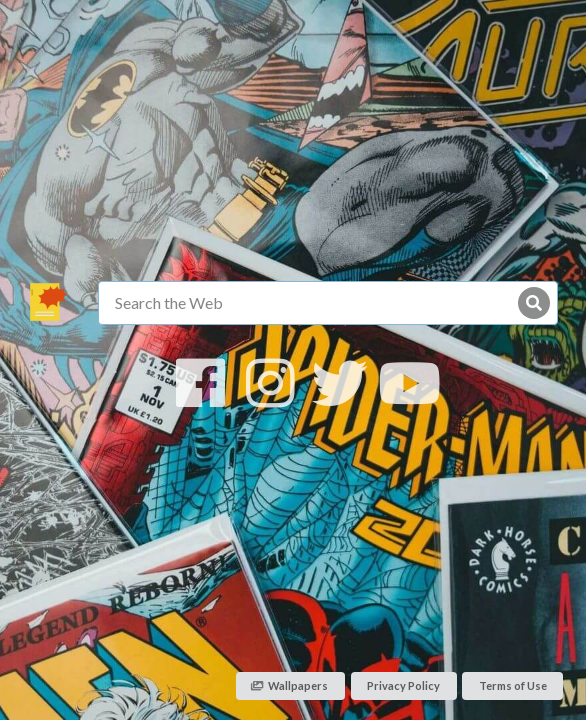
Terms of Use (513, 685)
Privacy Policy (403, 685)
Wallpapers (290, 685)
